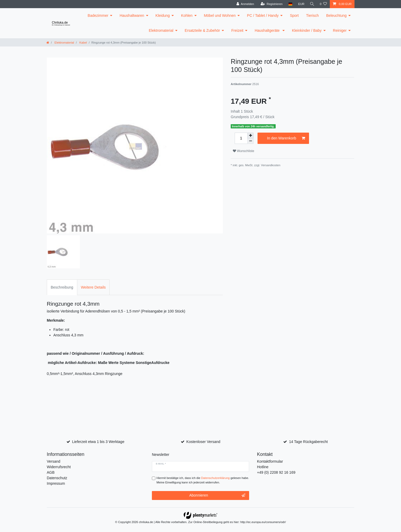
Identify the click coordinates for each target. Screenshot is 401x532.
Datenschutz (57, 478)
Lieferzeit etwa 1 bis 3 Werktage (98, 442)
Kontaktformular (270, 461)
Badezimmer (98, 15)
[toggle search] (312, 4)
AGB (51, 472)
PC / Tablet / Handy (263, 15)
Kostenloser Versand (203, 442)
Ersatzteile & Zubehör (202, 30)
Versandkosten (271, 165)
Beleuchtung (336, 15)
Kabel (83, 43)
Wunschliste (243, 151)
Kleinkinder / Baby (307, 30)
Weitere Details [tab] (93, 287)
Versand (53, 461)
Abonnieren (217, 496)
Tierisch (313, 15)
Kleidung (163, 15)
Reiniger (340, 30)
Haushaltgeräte (268, 30)
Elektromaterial (161, 30)
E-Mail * (161, 464)
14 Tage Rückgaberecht (309, 442)
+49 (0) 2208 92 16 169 (276, 472)
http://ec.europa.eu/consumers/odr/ (263, 522)
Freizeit (237, 30)
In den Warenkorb (286, 138)
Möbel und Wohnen (220, 15)
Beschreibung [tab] (62, 287)
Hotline (263, 467)
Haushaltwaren (132, 15)
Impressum (56, 483)
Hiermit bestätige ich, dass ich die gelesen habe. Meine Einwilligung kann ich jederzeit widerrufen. (203, 480)
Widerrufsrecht (59, 467)
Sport (294, 15)
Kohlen (187, 15)
